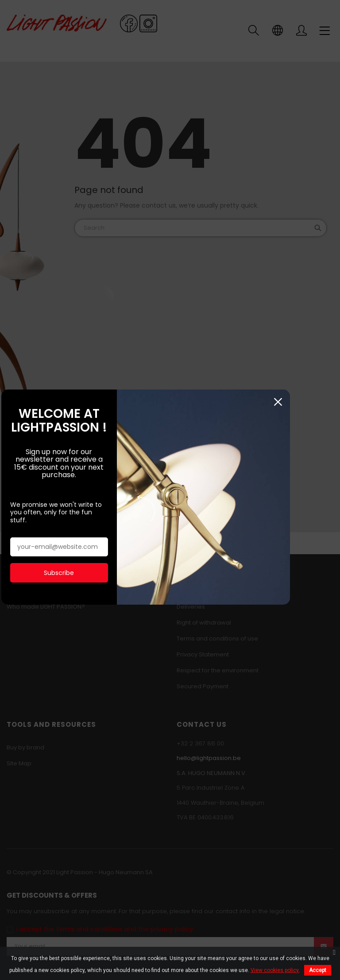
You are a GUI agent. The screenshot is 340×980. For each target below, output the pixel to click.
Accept (318, 970)
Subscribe (68, 557)
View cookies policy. (275, 970)
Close (328, 402)
